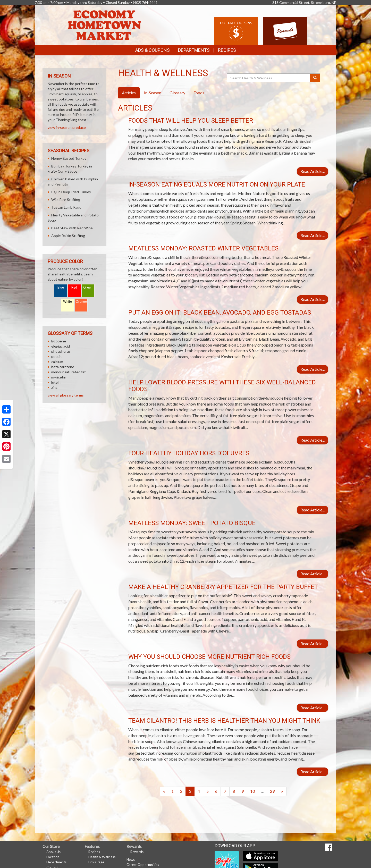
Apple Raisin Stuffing (68, 236)
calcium (57, 362)
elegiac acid (61, 346)
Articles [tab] (129, 93)
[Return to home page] (104, 25)
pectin (56, 356)
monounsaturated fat (69, 372)
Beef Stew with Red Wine (72, 228)
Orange (81, 302)
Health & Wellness (102, 857)
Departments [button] (194, 50)
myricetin (59, 377)
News (131, 859)
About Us (53, 852)
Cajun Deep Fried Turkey (71, 192)
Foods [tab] (199, 93)
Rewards (137, 852)
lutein (56, 382)
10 (252, 791)
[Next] (282, 791)
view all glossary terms (66, 395)
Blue (61, 287)
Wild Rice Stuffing (66, 200)
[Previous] (164, 791)
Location (53, 857)
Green (88, 287)
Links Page (96, 862)
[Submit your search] (315, 78)
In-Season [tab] (153, 93)
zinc (54, 387)
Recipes (227, 50)
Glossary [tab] (177, 93)
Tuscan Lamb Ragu (66, 207)
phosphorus (61, 351)
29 (272, 791)
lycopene (59, 341)
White (68, 302)
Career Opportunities (143, 865)
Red (74, 287)
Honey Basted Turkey (69, 158)
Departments (56, 862)
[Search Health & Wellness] (269, 78)
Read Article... (313, 171)
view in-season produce (67, 127)
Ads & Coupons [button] (153, 50)
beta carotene (63, 367)
